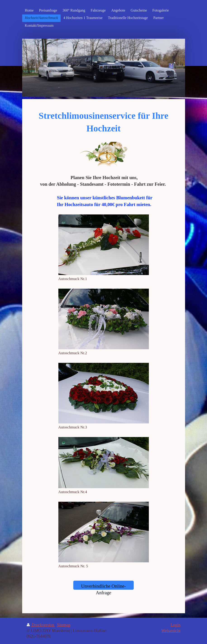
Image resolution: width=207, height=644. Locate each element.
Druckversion (41, 625)
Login (175, 625)
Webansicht (171, 631)
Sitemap (64, 625)
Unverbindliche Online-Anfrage (103, 587)
